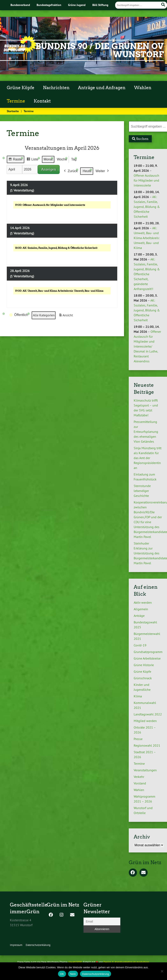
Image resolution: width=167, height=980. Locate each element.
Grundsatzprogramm (148, 652)
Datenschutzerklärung (38, 945)
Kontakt (42, 101)
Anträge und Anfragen (102, 88)
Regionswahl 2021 (147, 745)
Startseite (13, 111)
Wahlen (143, 88)
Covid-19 (140, 645)
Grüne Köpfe (21, 88)
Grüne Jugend (77, 5)
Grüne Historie (144, 665)
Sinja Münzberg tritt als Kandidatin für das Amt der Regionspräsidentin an (148, 458)
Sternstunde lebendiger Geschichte (142, 491)
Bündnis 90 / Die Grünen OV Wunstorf (100, 50)
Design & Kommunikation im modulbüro (126, 962)
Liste (32, 160)
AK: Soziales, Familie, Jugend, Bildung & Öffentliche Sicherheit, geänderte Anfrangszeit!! (147, 274)
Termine (16, 101)
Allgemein (141, 609)
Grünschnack (143, 678)
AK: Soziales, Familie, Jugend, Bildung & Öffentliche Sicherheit (147, 207)
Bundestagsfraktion (49, 5)
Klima (138, 696)
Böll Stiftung (100, 5)
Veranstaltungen (145, 770)
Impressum (16, 945)
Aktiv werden (143, 602)
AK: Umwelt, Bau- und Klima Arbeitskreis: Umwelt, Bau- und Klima (147, 238)
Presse (138, 739)
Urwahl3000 (75, 962)
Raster (15, 160)
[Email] (102, 921)
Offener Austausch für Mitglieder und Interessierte (146, 180)
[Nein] (162, 971)
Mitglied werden (145, 721)
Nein (73, 974)
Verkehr (139, 777)
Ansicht (66, 316)
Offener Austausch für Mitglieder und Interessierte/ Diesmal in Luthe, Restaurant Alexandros (147, 346)
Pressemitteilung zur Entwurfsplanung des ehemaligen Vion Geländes (146, 432)
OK (62, 974)
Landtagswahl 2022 (148, 714)
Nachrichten (56, 88)
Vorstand (140, 783)
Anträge (139, 616)
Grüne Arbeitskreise (147, 658)
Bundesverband (20, 5)
